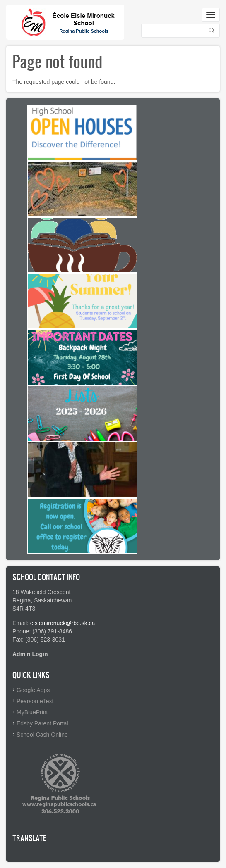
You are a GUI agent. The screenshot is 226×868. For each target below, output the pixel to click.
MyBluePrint (32, 712)
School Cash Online (42, 735)
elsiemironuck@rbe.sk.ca (63, 623)
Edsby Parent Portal (42, 723)
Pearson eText (35, 701)
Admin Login (30, 654)
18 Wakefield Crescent (41, 592)
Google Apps (33, 690)
